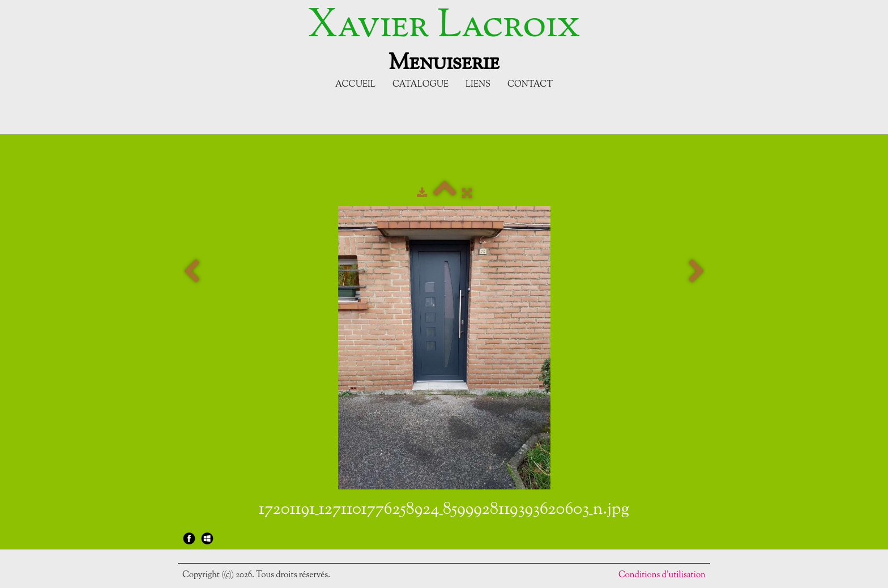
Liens (478, 85)
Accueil (355, 85)
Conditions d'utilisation (662, 575)
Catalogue (420, 85)
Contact (530, 85)
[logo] (444, 39)
